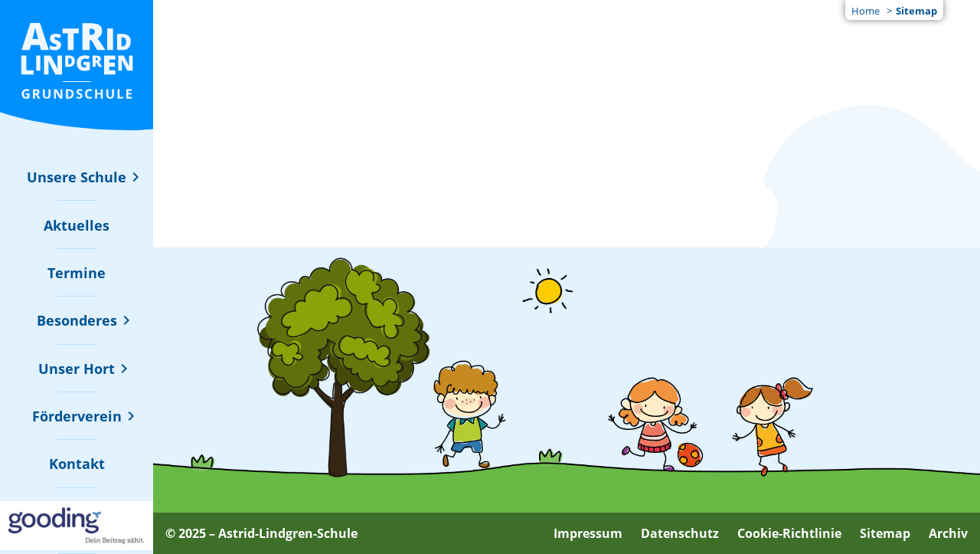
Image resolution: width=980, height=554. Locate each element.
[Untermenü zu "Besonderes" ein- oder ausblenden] (77, 320)
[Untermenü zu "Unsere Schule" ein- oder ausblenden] (77, 177)
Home (866, 11)
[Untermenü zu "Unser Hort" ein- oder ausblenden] (77, 369)
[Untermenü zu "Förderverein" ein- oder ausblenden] (77, 416)
